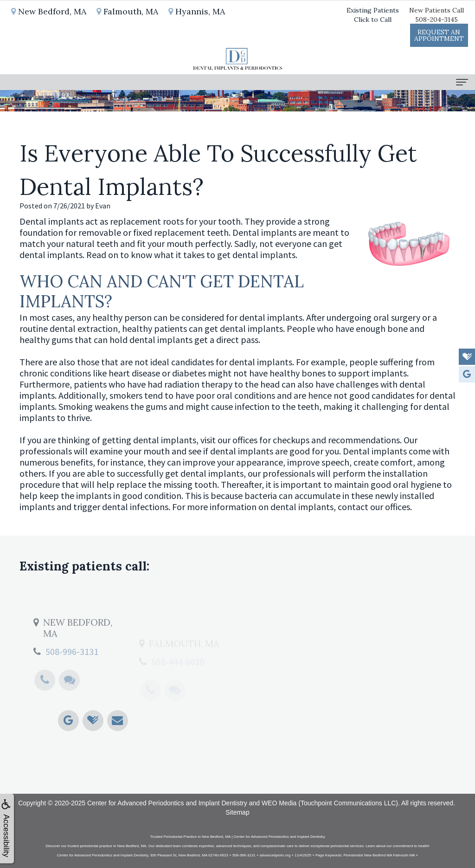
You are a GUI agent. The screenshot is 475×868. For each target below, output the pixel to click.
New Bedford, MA (49, 11)
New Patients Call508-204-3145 (436, 15)
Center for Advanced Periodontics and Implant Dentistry (167, 803)
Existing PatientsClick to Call (373, 15)
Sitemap (237, 812)
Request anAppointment (439, 35)
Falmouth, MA (127, 11)
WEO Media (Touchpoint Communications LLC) (330, 803)
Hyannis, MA (197, 11)
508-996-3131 (72, 671)
